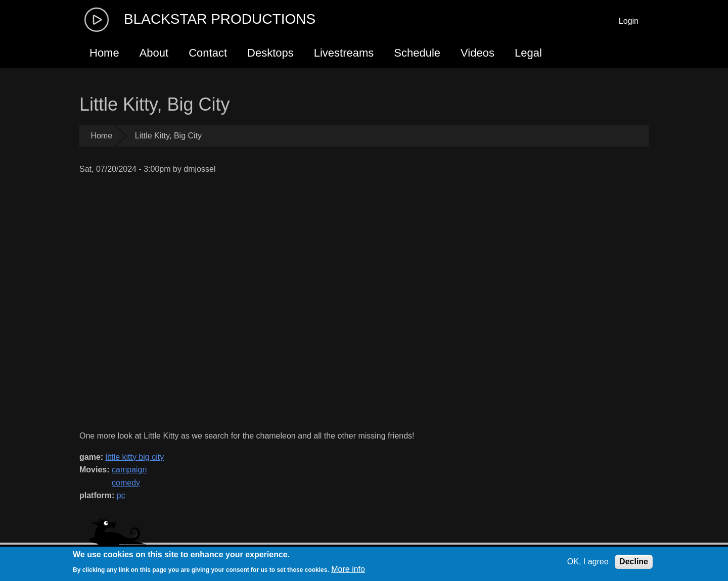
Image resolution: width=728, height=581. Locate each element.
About (154, 53)
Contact (208, 53)
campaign (129, 470)
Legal (528, 53)
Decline (634, 562)
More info (348, 569)
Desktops (270, 53)
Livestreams (344, 53)
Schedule (417, 53)
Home (104, 53)
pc (121, 495)
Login (629, 21)
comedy (126, 483)
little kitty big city (135, 457)
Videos (477, 53)
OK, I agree (588, 562)
